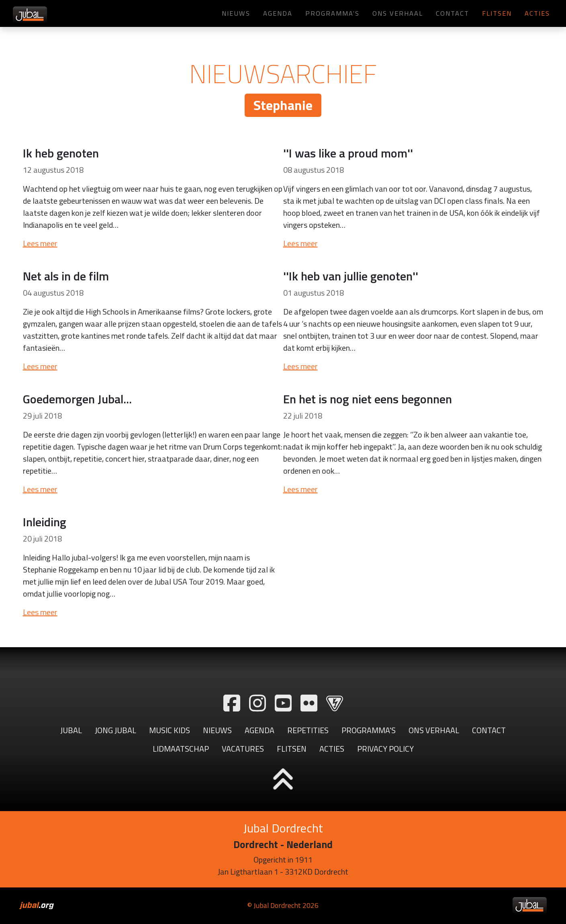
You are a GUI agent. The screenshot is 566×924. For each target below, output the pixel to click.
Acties (537, 13)
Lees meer (40, 243)
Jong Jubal (115, 730)
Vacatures (243, 749)
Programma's (332, 13)
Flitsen (497, 13)
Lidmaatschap (181, 749)
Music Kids (170, 730)
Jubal (71, 730)
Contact (453, 13)
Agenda (278, 13)
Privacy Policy (385, 749)
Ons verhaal (398, 13)
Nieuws (236, 13)
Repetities (308, 730)
